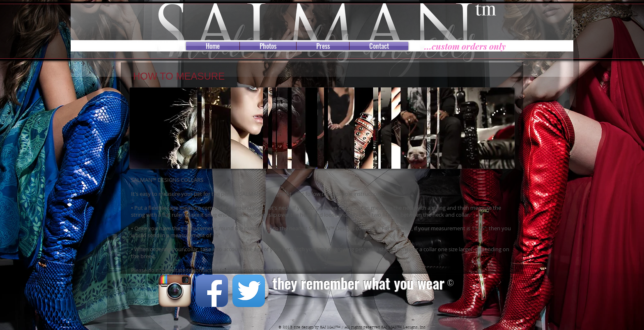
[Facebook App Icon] (212, 291)
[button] (322, 128)
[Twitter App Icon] (249, 291)
